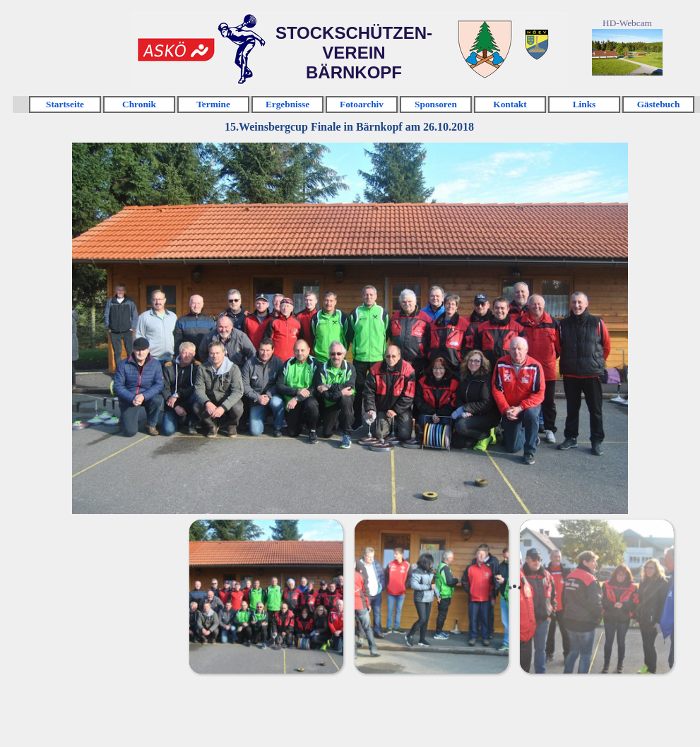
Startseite (65, 104)
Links (585, 104)
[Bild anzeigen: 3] (596, 596)
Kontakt (510, 104)
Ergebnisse (287, 104)
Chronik (139, 104)
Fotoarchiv (362, 104)
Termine (213, 104)
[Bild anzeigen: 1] (266, 596)
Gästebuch (659, 104)
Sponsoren (436, 104)
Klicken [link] (483, 31)
